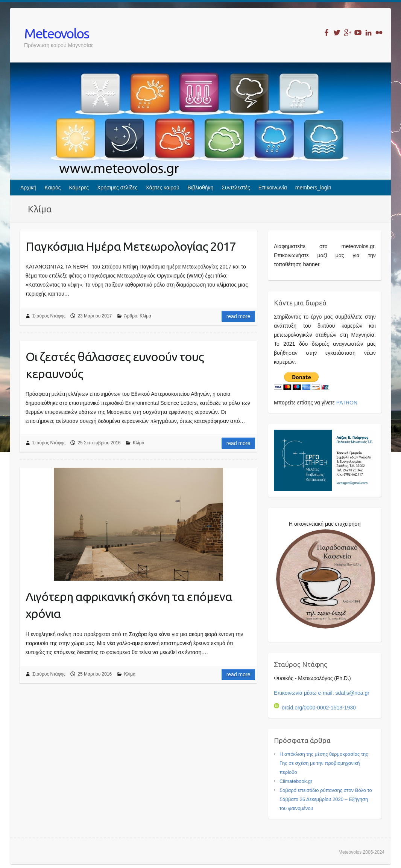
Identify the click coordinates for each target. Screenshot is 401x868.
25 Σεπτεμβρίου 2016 (99, 443)
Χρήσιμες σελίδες (117, 188)
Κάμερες (79, 188)
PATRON (347, 403)
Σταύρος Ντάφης (49, 316)
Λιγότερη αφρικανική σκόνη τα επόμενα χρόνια (129, 605)
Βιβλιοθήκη (201, 188)
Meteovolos (56, 33)
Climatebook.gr (296, 781)
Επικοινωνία (273, 188)
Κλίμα (145, 316)
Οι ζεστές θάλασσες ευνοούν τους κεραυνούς (115, 365)
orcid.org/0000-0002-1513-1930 (315, 708)
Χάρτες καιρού (163, 188)
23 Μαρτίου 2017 (95, 316)
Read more (238, 316)
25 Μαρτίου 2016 (95, 674)
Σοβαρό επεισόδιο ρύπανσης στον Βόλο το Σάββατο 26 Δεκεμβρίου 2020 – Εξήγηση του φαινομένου (326, 799)
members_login (313, 188)
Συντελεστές (236, 188)
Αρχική (28, 188)
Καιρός (53, 188)
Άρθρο (131, 316)
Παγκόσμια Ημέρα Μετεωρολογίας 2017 (131, 246)
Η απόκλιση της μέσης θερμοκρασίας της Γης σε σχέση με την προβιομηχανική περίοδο (324, 763)
